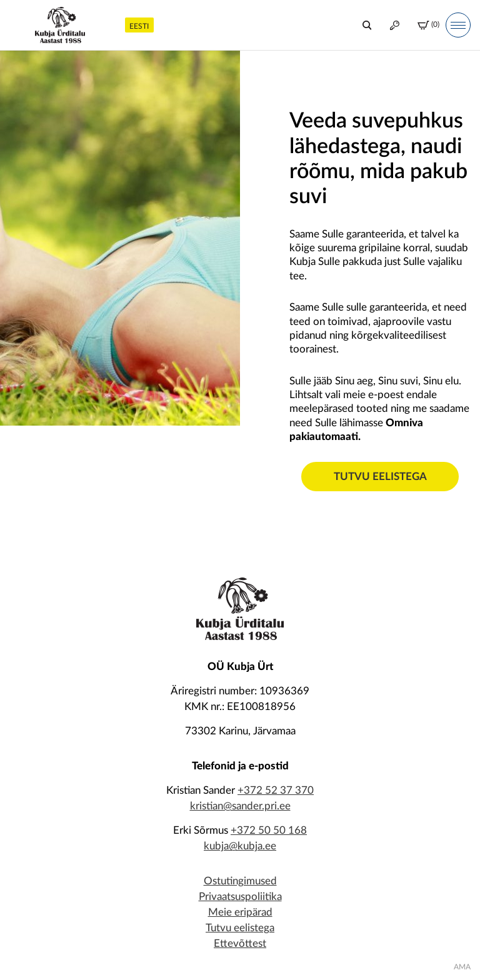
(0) (428, 25)
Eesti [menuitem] (139, 26)
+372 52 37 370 (276, 790)
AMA (462, 967)
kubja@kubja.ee (240, 846)
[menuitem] (139, 25)
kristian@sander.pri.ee (240, 806)
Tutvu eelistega (380, 477)
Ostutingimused (240, 881)
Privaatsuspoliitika (240, 897)
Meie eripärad (240, 912)
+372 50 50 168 (269, 830)
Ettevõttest (240, 943)
